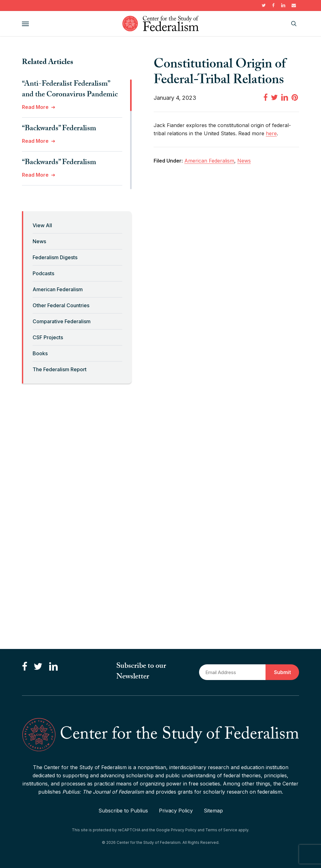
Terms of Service (221, 830)
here (271, 133)
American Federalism (58, 289)
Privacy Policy (176, 811)
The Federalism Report (60, 369)
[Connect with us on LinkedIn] (53, 667)
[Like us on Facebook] (25, 667)
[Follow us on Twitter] (38, 667)
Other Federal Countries (61, 305)
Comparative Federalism (62, 321)
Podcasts (43, 273)
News (39, 241)
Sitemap (213, 811)
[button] (25, 24)
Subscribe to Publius (123, 811)
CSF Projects (48, 337)
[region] (77, 134)
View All (42, 225)
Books (40, 353)
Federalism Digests (55, 257)
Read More (35, 107)
